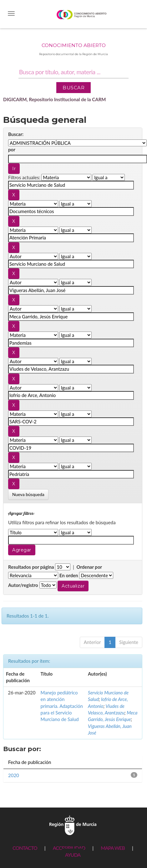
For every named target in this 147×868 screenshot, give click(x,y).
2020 (14, 775)
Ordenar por (89, 567)
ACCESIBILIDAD (69, 848)
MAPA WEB (113, 848)
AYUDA (73, 855)
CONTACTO (25, 848)
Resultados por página (31, 567)
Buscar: (16, 134)
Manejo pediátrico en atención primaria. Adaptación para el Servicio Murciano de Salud (62, 706)
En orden (69, 575)
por (12, 149)
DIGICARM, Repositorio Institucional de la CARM (55, 99)
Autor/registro (23, 585)
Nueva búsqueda (28, 494)
